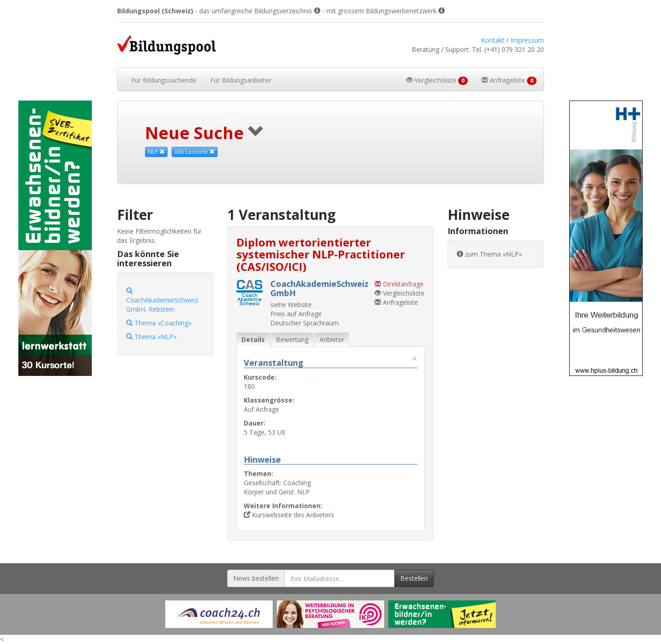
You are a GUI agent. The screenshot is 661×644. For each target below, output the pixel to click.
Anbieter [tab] (332, 339)
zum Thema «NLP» (489, 254)
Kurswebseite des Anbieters (289, 515)
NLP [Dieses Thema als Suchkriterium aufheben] (156, 152)
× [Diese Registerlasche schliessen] (415, 359)
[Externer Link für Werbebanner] (219, 614)
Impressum (527, 40)
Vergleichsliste (400, 293)
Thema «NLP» (151, 337)
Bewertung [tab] (292, 339)
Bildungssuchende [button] (164, 80)
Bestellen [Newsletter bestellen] (414, 578)
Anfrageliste (396, 302)
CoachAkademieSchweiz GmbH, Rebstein (162, 300)
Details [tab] (253, 339)
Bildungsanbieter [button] (241, 80)
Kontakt (493, 40)
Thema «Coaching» (159, 323)
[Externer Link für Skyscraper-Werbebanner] (55, 238)
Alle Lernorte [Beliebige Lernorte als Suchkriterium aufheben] (195, 152)
